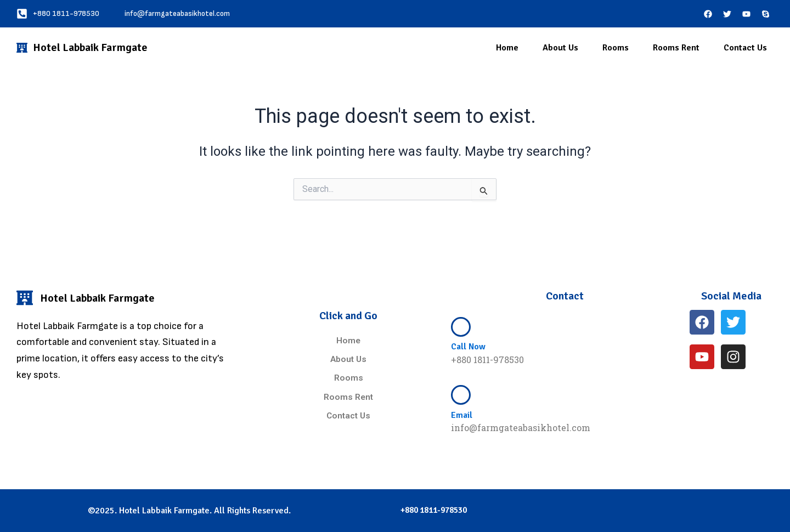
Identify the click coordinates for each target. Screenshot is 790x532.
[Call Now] (461, 327)
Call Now (468, 347)
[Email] (461, 395)
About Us (560, 48)
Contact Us (745, 48)
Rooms (616, 48)
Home (507, 48)
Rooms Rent (676, 48)
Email (462, 415)
